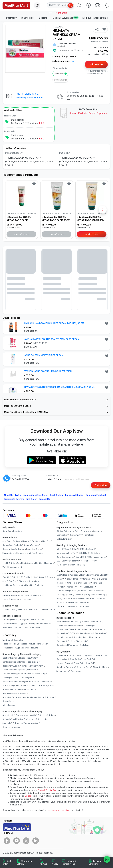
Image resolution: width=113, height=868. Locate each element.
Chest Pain (61, 655)
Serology (97, 531)
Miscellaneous (9, 705)
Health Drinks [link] (9, 563)
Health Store (58, 13)
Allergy (68, 579)
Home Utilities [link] (37, 620)
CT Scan (66, 549)
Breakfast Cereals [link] (25, 563)
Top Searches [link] (9, 648)
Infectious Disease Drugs (35, 674)
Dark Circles (75, 659)
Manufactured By (14, 153)
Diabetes (60, 583)
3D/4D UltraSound (87, 549)
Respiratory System (11, 666)
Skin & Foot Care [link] (10, 581)
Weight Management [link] (12, 567)
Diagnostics (28, 18)
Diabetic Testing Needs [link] (13, 609)
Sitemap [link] (43, 864)
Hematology (89, 535)
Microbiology (62, 535)
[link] (16, 5)
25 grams (59, 74)
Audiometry (101, 557)
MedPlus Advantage (65, 18)
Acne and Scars (84, 667)
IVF (87, 641)
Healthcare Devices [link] (11, 585)
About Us (8, 495)
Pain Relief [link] (17, 577)
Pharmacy (11, 18)
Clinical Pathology (64, 531)
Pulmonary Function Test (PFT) (71, 565)
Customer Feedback (96, 495)
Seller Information (63, 61)
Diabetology (89, 626)
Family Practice (82, 622)
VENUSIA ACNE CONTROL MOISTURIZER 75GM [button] (48, 371)
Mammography (63, 553)
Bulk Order (31, 499)
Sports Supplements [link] (11, 595)
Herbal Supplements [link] (12, 599)
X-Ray (74, 549)
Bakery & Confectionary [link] (39, 624)
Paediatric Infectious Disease (70, 641)
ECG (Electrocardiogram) (68, 561)
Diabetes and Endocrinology (69, 629)
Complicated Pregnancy (67, 645)
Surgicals (7, 723)
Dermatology (62, 633)
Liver (89, 575)
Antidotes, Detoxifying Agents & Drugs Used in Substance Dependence (29, 699)
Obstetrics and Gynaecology (69, 626)
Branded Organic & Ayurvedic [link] (27, 627)
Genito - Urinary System (23, 678)
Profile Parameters (83, 531)
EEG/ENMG (84, 553)
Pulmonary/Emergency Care (26, 723)
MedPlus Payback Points (95, 18)
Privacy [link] (55, 864)
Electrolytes (84, 606)
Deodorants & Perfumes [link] (13, 549)
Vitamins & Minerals (41, 682)
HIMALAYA (57, 27)
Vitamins (86, 579)
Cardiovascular (23, 715)
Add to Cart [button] (96, 64)
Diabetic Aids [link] (49, 609)
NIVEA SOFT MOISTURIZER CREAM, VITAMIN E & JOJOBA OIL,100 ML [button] (59, 387)
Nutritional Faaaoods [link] (44, 563)
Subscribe (101, 485)
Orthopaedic (41, 719)
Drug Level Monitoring (95, 595)
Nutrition (6, 685)
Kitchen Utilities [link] (10, 624)
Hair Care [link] (47, 541)
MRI (58, 549)
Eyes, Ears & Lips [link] (34, 549)
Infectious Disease (79, 599)
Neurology (99, 629)
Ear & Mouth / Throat (27, 685)
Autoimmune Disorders (67, 603)
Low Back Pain (89, 659)
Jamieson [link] (27, 599)
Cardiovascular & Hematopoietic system (21, 662)
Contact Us (44, 499)
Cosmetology (100, 633)
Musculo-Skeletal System (14, 670)
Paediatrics (96, 622)
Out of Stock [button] (22, 234)
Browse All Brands (74, 495)
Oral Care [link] (36, 541)
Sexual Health (63, 671)
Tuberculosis (89, 587)
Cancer (87, 583)
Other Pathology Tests (66, 591)
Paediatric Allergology (89, 637)
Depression (89, 655)
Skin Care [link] (7, 541)
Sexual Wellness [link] (31, 545)
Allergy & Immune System (14, 693)
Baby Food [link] (7, 531)
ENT (72, 633)
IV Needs (7, 719)
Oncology (7, 678)
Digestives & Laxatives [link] (29, 581)
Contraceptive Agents (12, 674)
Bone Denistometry (65, 557)
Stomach (84, 603)
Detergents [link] (24, 620)
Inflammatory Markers (67, 606)
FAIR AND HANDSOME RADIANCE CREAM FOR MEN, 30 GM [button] (54, 323)
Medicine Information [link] (13, 640)
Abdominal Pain (100, 667)
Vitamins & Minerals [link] (32, 595)
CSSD (34, 715)
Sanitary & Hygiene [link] (21, 541)
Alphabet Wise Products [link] (27, 648)
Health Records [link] (9, 644)
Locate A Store (35, 495)
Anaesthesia (8, 715)
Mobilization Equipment (23, 719)
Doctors (43, 18)
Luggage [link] (23, 624)
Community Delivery (14, 499)
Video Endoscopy (88, 561)
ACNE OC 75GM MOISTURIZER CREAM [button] (44, 355)
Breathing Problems (66, 667)
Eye (14, 685)
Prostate (60, 587)
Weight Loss (101, 655)
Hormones (32, 670)
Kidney (60, 579)
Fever (105, 579)
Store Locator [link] (42, 644)
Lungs (96, 575)
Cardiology (88, 629)
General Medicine (65, 622)
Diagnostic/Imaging (12, 727)
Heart (83, 575)
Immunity (78, 583)
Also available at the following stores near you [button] (30, 96)
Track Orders (56, 495)
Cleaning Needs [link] (10, 620)
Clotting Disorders (75, 595)
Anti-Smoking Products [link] (32, 585)
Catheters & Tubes (46, 715)
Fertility (104, 575)
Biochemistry (76, 535)
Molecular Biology (64, 539)
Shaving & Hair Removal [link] (13, 553)
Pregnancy (71, 587)
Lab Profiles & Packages (67, 575)
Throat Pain (79, 663)
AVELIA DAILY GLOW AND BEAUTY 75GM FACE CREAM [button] (52, 339)
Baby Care (18, 531)
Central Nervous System (32, 666)
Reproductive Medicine (67, 637)
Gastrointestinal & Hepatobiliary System (20, 658)
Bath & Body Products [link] (12, 545)
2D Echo (95, 553)
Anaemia (96, 579)
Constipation (62, 659)
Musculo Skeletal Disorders (90, 591)
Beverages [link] (7, 627)
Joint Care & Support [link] (44, 577)
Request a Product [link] (26, 644)
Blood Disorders (97, 599)
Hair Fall (90, 663)
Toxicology (61, 595)
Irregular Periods (64, 663)
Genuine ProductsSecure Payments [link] (88, 113)
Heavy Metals (63, 599)
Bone (69, 583)
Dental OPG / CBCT (85, 557)
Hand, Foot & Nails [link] (34, 553)
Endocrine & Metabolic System (16, 682)
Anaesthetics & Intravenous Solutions (19, 689)
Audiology (84, 645)
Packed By (64, 153)
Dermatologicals (45, 685)
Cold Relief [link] (29, 577)
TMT (75, 553)
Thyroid (76, 579)
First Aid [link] (6, 577)
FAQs (18, 495)
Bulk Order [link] (7, 862)
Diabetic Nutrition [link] (33, 609)
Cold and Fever (75, 655)
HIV (79, 587)
